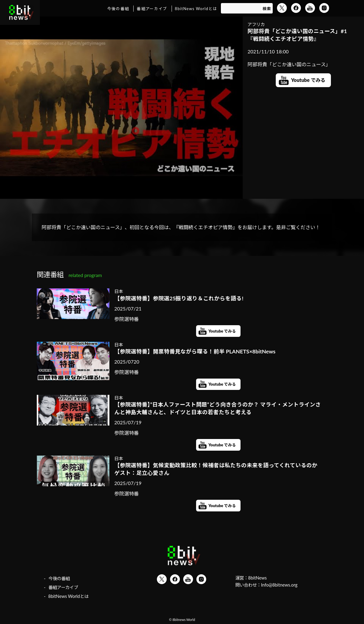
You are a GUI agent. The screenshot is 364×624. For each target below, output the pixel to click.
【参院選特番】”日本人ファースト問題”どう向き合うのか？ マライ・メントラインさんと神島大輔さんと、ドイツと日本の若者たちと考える (218, 408)
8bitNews (258, 578)
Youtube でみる (308, 80)
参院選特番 (127, 319)
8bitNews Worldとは (196, 9)
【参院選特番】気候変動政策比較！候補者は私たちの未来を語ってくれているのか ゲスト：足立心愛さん (218, 469)
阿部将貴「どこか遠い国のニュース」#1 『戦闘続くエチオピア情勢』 (297, 35)
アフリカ (256, 24)
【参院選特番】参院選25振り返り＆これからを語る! (179, 298)
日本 (119, 291)
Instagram (324, 8)
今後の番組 (118, 9)
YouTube (310, 8)
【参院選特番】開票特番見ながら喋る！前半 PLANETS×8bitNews (195, 351)
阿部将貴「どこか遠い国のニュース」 (289, 64)
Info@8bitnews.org (279, 585)
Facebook (296, 8)
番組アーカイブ (152, 9)
